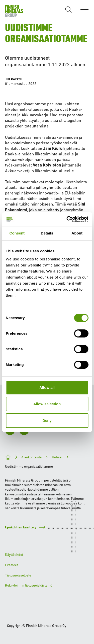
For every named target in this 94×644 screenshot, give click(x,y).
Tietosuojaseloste (18, 575)
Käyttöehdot (14, 555)
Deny (47, 420)
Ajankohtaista (31, 457)
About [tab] (77, 233)
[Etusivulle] (14, 11)
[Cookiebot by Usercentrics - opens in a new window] (67, 219)
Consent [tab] (17, 233)
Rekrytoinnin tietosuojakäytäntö (29, 585)
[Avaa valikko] (84, 10)
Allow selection (47, 404)
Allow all (47, 387)
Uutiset (57, 457)
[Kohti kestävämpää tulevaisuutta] (8, 457)
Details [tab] (47, 233)
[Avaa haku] (68, 10)
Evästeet (11, 565)
